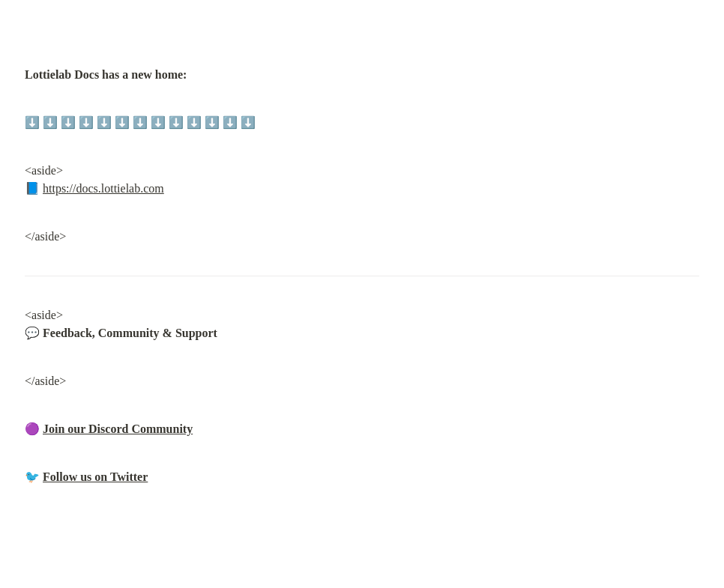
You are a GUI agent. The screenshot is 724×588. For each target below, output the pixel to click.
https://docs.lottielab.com (103, 188)
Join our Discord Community (118, 429)
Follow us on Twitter (95, 477)
